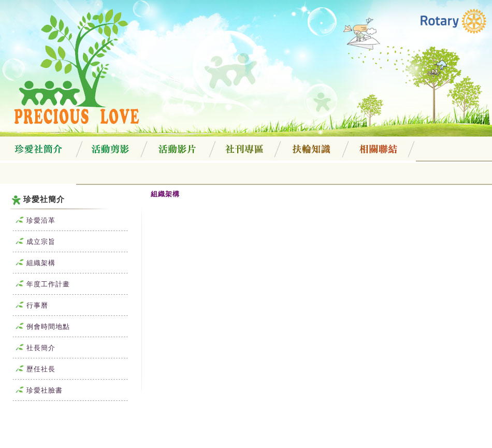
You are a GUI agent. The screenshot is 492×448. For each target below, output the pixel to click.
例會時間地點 (39, 327)
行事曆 (28, 305)
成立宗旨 (32, 242)
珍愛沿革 (32, 220)
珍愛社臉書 (35, 390)
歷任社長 (32, 369)
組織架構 (32, 263)
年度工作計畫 (39, 284)
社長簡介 (32, 348)
